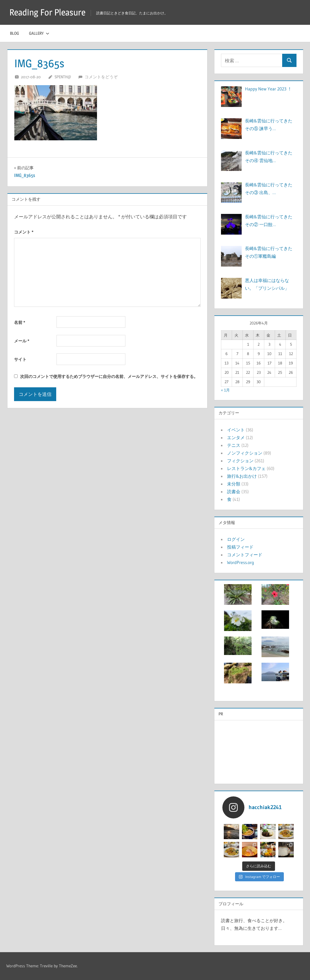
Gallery (39, 33)
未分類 (234, 484)
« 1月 (225, 390)
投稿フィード (240, 547)
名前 (20, 322)
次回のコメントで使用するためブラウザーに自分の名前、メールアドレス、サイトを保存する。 (109, 376)
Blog (14, 33)
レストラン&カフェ (246, 468)
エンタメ (236, 437)
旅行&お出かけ (242, 476)
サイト (20, 359)
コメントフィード (245, 555)
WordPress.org (241, 562)
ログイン (236, 539)
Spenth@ (63, 77)
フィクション (240, 461)
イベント (236, 430)
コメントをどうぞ (101, 77)
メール (22, 341)
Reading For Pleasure (47, 12)
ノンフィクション (245, 453)
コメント (24, 232)
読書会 (234, 492)
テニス (234, 445)
